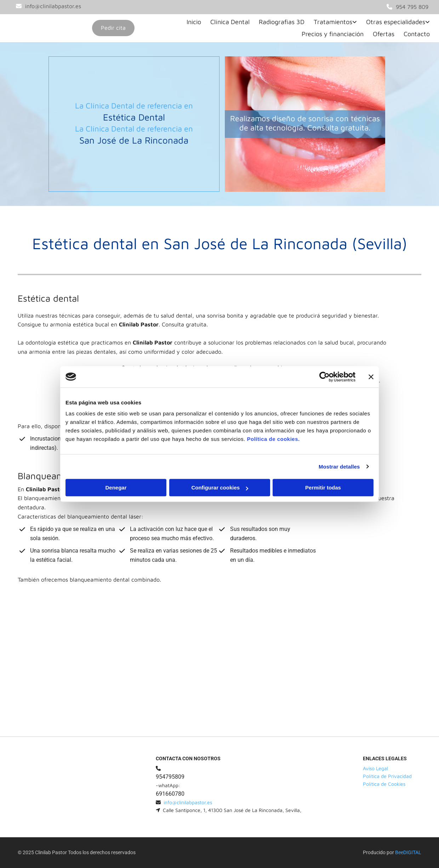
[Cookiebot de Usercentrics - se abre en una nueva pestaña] (324, 377)
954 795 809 (412, 7)
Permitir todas (323, 488)
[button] (113, 28)
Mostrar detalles (339, 467)
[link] (333, 22)
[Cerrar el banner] (371, 377)
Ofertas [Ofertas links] (384, 34)
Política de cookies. (273, 439)
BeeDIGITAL (408, 852)
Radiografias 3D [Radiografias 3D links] (282, 22)
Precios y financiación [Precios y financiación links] (333, 34)
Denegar (116, 488)
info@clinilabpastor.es (53, 6)
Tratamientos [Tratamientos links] (333, 22)
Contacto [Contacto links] (417, 34)
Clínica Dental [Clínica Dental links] (230, 22)
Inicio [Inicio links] (194, 22)
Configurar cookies (220, 488)
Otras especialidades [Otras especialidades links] (396, 22)
